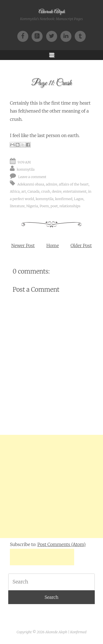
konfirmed (64, 199)
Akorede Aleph (51, 12)
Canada (33, 191)
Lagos (79, 199)
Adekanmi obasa (31, 184)
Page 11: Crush (51, 83)
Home (53, 245)
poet (54, 206)
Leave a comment (32, 177)
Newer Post (23, 245)
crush (45, 191)
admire (51, 184)
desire (57, 191)
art (23, 191)
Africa (15, 191)
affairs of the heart (74, 184)
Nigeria (32, 206)
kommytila (26, 169)
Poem (44, 206)
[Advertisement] (51, 486)
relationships (70, 206)
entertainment (75, 191)
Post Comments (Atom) (62, 544)
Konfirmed (78, 632)
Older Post (81, 245)
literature (17, 206)
